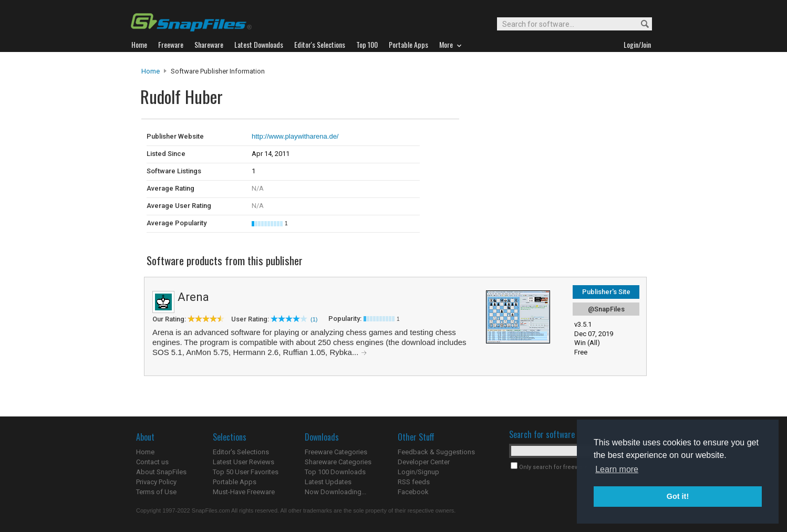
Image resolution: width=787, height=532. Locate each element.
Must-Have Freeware (244, 492)
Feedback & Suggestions (436, 452)
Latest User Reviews (244, 462)
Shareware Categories (338, 462)
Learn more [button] (617, 469)
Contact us (152, 462)
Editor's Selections (241, 452)
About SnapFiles (161, 472)
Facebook (413, 492)
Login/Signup (418, 472)
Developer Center (424, 462)
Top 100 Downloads (335, 472)
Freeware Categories (336, 452)
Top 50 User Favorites (246, 472)
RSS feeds (414, 482)
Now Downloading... (335, 492)
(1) (314, 319)
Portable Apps (235, 482)
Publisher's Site (606, 292)
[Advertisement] (530, 141)
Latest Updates (328, 482)
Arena (193, 297)
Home (151, 71)
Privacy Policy (156, 482)
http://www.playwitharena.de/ (295, 136)
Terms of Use (156, 492)
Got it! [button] (678, 496)
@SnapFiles (606, 309)
